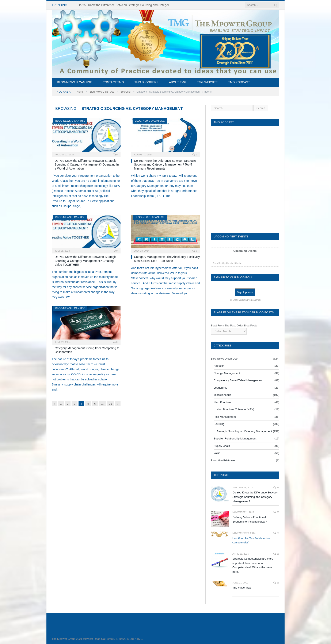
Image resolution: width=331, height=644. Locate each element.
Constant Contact (234, 263)
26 (276, 554)
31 (110, 404)
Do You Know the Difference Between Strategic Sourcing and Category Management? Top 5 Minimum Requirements (165, 164)
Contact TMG (113, 82)
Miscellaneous (222, 395)
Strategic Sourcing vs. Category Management (244, 431)
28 (276, 533)
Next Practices (222, 402)
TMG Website (207, 82)
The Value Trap (242, 588)
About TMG (178, 82)
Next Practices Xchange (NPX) (235, 409)
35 (276, 488)
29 (276, 512)
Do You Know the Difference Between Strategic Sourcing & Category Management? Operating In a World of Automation (87, 164)
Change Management (227, 373)
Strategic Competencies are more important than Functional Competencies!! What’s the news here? (253, 565)
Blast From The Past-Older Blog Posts (234, 325)
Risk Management (225, 417)
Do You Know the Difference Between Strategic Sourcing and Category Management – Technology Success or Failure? (126, 5)
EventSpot (218, 263)
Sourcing (219, 424)
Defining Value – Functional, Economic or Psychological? (250, 519)
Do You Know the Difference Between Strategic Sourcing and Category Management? (255, 497)
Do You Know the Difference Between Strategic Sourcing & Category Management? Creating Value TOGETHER (85, 261)
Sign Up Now (245, 292)
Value (217, 453)
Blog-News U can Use (75, 82)
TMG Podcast (239, 82)
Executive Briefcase (223, 460)
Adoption (219, 366)
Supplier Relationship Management (235, 439)
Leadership (220, 388)
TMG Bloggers (147, 82)
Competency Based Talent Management (238, 380)
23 (276, 583)
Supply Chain (222, 446)
